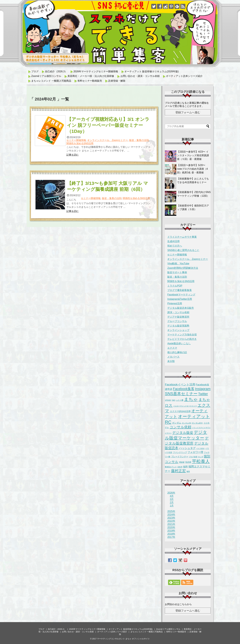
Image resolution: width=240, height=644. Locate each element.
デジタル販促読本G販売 (180, 308)
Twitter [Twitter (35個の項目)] (203, 394)
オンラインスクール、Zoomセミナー (108, 140)
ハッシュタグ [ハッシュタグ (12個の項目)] (187, 448)
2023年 (171, 518)
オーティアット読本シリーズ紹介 (184, 76)
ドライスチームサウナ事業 (182, 237)
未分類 (171, 361)
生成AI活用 (173, 241)
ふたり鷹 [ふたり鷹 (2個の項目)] (180, 400)
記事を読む (73, 155)
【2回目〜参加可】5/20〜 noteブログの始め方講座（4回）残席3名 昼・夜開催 (192, 169)
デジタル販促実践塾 (178, 326)
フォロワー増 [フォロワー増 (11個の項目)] (195, 452)
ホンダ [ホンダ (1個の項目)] (201, 457)
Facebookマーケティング (181, 295)
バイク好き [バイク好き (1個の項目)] (200, 448)
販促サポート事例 (177, 272)
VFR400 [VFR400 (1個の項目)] (168, 400)
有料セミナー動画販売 (90, 81)
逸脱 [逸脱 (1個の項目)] (188, 471)
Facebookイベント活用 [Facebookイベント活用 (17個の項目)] (180, 384)
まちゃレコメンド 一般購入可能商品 (51, 81)
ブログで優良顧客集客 (180, 290)
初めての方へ (175, 246)
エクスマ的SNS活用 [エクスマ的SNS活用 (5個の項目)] (180, 411)
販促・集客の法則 (139, 140)
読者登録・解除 (117, 81)
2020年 (171, 527)
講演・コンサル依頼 (178, 312)
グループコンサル (177, 321)
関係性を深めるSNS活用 (80, 143)
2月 (172, 502)
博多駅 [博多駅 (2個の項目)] (182, 462)
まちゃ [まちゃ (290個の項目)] (191, 399)
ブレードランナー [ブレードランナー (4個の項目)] (180, 457)
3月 (172, 499)
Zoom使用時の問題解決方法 (183, 268)
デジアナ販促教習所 (178, 317)
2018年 (171, 534)
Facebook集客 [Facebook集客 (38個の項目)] (184, 389)
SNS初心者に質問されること (183, 250)
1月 (172, 506)
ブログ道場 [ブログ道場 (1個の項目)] (193, 457)
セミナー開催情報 (76, 140)
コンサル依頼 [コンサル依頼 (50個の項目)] (180, 427)
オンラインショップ (178, 330)
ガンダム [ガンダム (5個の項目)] (177, 423)
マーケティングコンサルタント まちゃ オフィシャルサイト (123, 639)
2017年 (171, 537)
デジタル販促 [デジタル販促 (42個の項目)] (183, 433)
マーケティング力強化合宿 (182, 335)
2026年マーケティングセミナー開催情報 (96, 71)
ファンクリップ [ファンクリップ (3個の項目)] (180, 452)
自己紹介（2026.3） (56, 71)
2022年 (171, 521)
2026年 (171, 493)
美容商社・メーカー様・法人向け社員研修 (91, 76)
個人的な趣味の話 (177, 352)
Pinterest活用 (175, 303)
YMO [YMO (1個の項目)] (173, 400)
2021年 (171, 524)
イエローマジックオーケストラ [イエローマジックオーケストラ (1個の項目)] (185, 406)
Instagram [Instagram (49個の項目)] (203, 389)
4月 (172, 496)
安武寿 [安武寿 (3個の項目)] (188, 462)
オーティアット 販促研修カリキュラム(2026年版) (152, 71)
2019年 (171, 531)
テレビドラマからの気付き (182, 339)
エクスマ (172, 348)
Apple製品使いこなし (179, 343)
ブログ (35, 71)
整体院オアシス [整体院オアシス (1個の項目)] (171, 467)
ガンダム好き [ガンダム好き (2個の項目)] (197, 423)
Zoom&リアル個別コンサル (46, 76)
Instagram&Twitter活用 (180, 299)
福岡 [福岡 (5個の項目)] (185, 467)
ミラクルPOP (175, 286)
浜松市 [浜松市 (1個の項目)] (180, 467)
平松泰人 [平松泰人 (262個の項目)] (201, 461)
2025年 (171, 511)
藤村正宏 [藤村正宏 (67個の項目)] (178, 471)
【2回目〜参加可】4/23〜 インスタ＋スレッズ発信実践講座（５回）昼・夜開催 (193, 155)
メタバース (173, 357)
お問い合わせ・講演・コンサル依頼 (140, 76)
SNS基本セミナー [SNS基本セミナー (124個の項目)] (181, 394)
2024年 (171, 515)
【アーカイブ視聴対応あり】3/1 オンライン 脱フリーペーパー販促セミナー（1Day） (108, 125)
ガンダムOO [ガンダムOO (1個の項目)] (187, 423)
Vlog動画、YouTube (178, 263)
